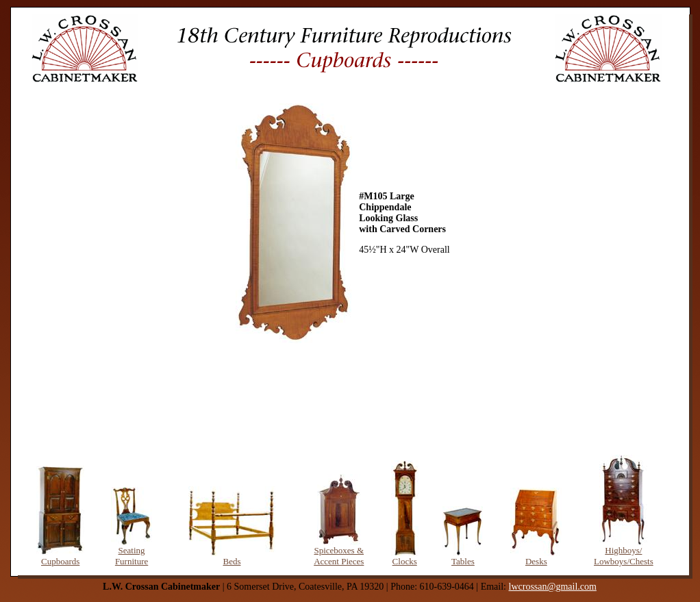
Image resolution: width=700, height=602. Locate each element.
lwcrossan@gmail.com (553, 587)
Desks (536, 561)
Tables (463, 561)
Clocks (405, 561)
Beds (232, 561)
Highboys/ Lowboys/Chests (624, 556)
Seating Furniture (132, 556)
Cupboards (60, 561)
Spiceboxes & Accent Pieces (339, 556)
